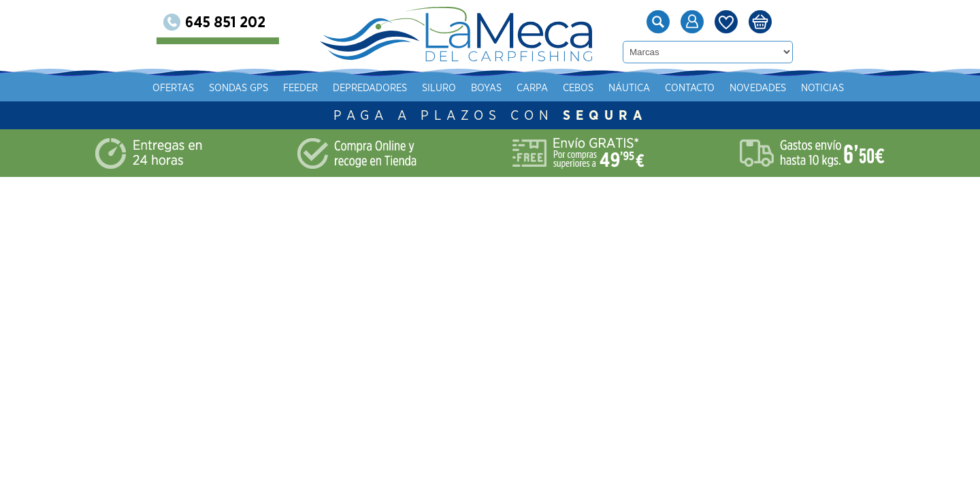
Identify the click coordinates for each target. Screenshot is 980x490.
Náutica (773, 88)
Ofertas (317, 88)
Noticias (454, 115)
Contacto (322, 115)
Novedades (390, 115)
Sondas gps (383, 88)
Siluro (583, 88)
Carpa (676, 88)
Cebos (722, 88)
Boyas (631, 88)
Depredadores (514, 88)
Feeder (445, 88)
